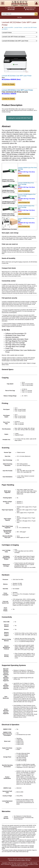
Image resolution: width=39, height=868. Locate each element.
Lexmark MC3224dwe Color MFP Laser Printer (17, 76)
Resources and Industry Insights (17, 860)
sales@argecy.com (30, 8)
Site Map (19, 17)
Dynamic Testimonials (18, 859)
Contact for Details (8, 84)
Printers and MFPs (9, 28)
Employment (28, 859)
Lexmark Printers (18, 28)
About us (10, 859)
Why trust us (29, 10)
